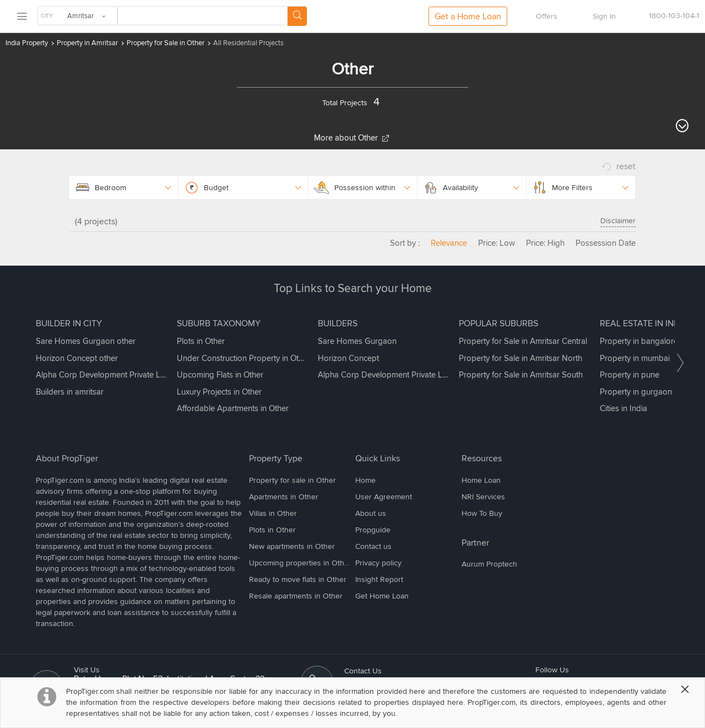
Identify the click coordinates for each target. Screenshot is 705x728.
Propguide (373, 530)
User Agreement (384, 497)
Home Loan (481, 480)
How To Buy (482, 513)
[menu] (21, 17)
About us (371, 513)
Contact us (373, 546)
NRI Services (483, 497)
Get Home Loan (382, 596)
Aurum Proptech (489, 564)
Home (365, 480)
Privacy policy (378, 563)
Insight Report (379, 579)
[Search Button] (297, 16)
